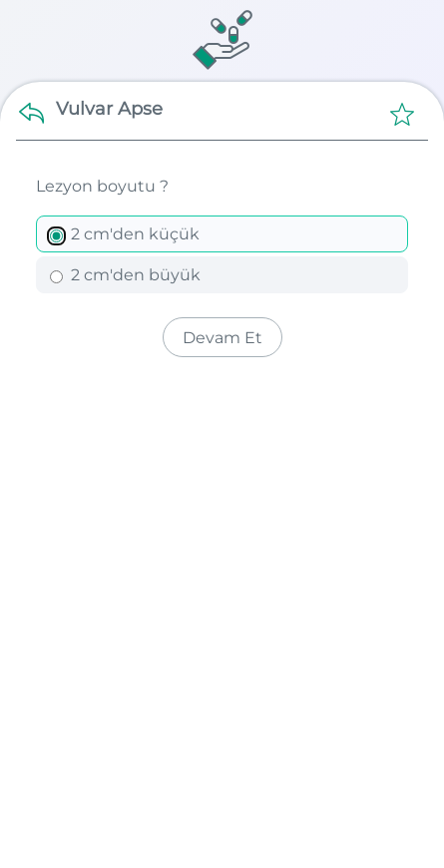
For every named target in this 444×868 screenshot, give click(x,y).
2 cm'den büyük (125, 275)
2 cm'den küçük (125, 234)
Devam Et (222, 338)
